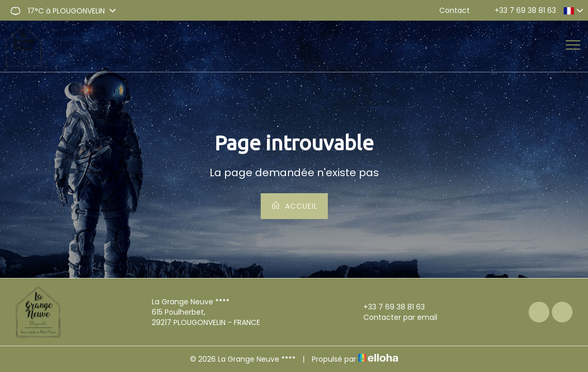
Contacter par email (394, 317)
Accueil (294, 206)
